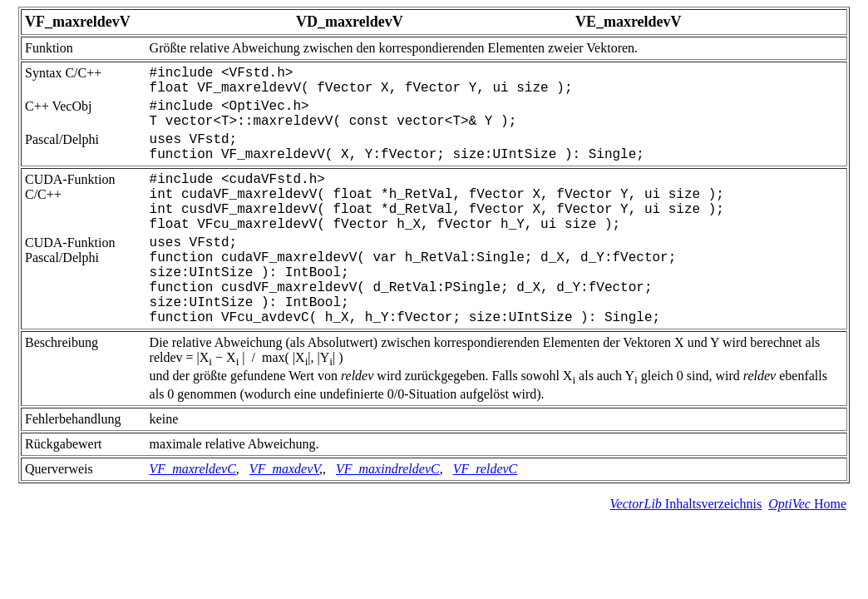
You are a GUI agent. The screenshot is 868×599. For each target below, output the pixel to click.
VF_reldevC (486, 469)
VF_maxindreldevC (388, 469)
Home (807, 504)
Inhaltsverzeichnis (686, 504)
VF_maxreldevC (193, 469)
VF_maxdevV (284, 469)
